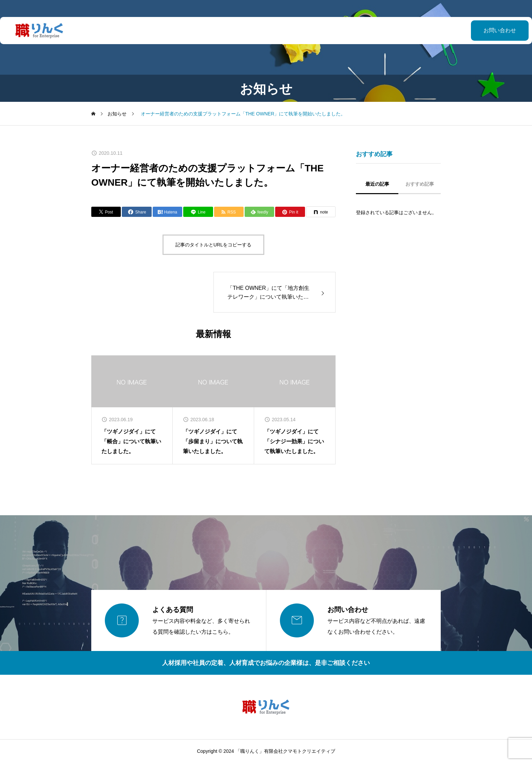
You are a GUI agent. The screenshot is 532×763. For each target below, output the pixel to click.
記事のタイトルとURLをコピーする (213, 245)
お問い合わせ (483, 30)
